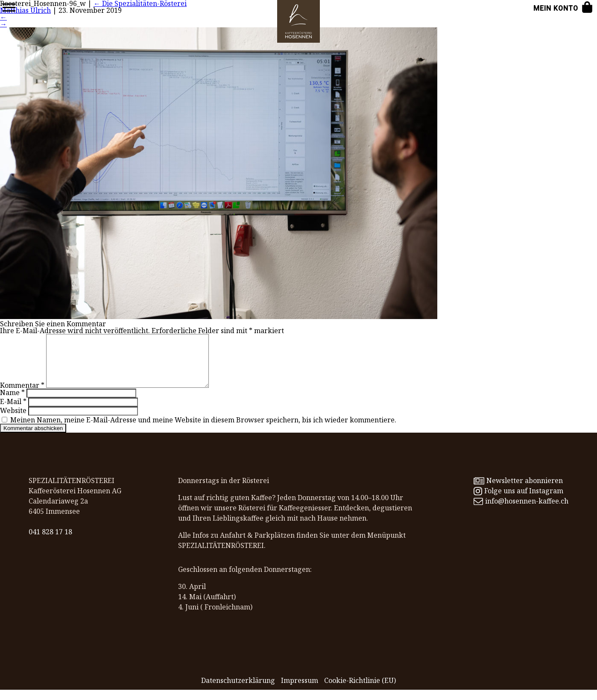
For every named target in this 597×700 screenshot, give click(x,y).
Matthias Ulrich (25, 10)
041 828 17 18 (50, 542)
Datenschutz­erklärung (238, 691)
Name (12, 403)
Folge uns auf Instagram (518, 501)
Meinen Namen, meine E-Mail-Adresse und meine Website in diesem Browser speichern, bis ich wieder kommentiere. (203, 430)
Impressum (300, 691)
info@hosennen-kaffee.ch (521, 511)
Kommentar (22, 395)
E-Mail (13, 412)
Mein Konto (556, 8)
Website (13, 421)
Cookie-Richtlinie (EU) (360, 691)
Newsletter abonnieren (518, 491)
